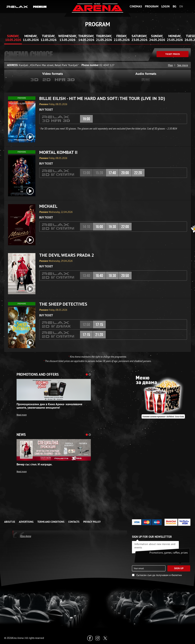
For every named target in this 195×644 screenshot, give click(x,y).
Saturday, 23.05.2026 (139, 38)
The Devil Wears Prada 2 (67, 255)
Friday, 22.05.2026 (122, 38)
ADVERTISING (26, 522)
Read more (22, 415)
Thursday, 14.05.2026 (86, 38)
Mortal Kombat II (58, 152)
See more (183, 65)
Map (170, 65)
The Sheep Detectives (63, 304)
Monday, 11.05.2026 (31, 38)
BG (175, 6)
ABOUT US (10, 522)
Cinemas (136, 6)
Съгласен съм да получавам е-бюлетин (159, 575)
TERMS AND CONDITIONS (51, 522)
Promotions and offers (38, 375)
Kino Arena (26, 536)
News (21, 435)
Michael (48, 206)
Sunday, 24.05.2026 (157, 38)
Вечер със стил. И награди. (34, 464)
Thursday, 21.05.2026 (104, 38)
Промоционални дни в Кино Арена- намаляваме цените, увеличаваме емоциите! (49, 406)
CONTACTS (74, 522)
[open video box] (30, 137)
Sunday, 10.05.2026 (13, 38)
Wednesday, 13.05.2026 (67, 38)
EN (181, 6)
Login (165, 6)
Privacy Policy (92, 522)
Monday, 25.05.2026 (175, 38)
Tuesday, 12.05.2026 (48, 38)
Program (152, 6)
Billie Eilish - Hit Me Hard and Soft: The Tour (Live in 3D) (102, 98)
